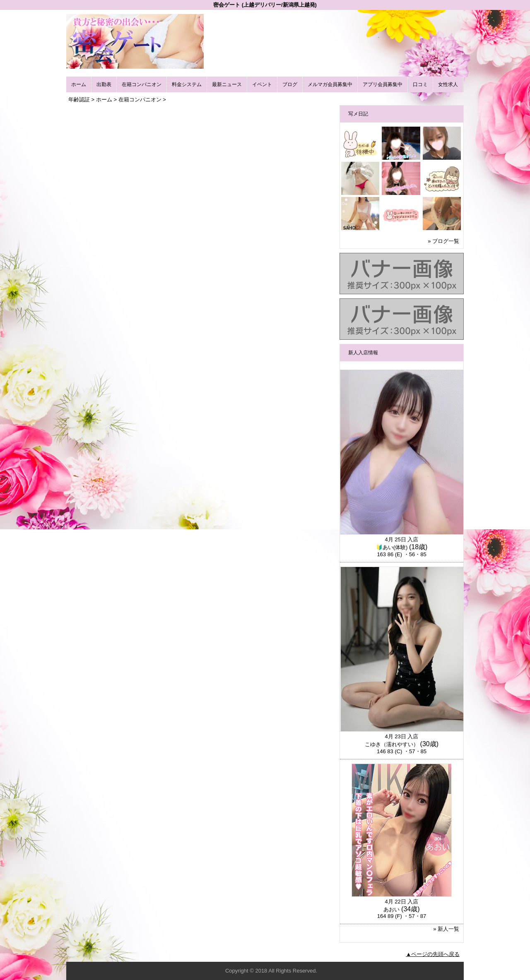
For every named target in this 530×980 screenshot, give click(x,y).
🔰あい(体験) (392, 547)
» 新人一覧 (446, 929)
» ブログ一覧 (443, 241)
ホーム (79, 84)
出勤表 (104, 84)
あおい (391, 909)
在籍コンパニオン (142, 84)
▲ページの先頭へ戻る (433, 954)
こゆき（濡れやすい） (392, 744)
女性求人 (448, 84)
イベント (262, 84)
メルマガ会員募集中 (330, 84)
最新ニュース (227, 84)
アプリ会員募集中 (383, 84)
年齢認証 (79, 100)
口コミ (420, 84)
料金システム (187, 84)
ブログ (290, 84)
